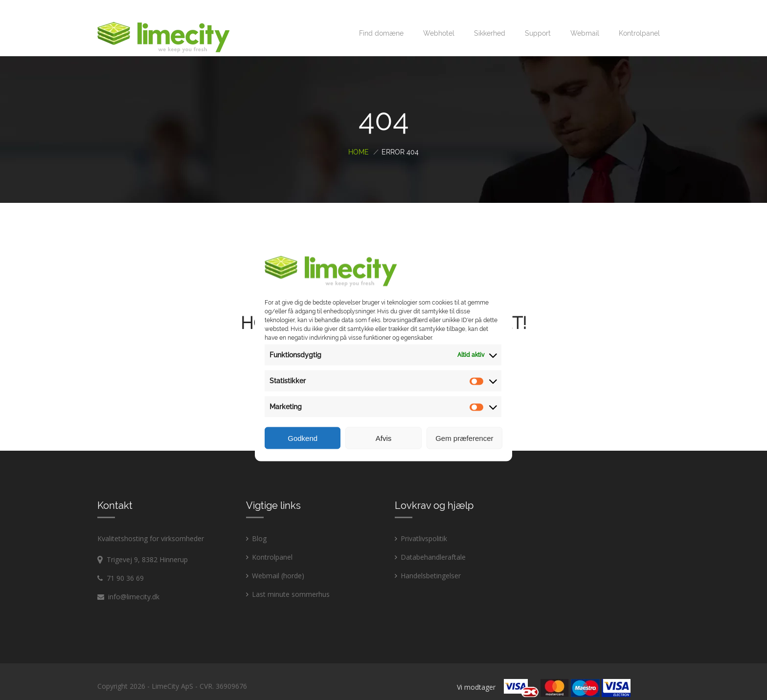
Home (359, 140)
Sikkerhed (490, 21)
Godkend (303, 438)
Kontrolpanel (639, 21)
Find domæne (381, 21)
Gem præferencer (464, 438)
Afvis (384, 438)
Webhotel (439, 21)
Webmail (585, 21)
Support (538, 21)
